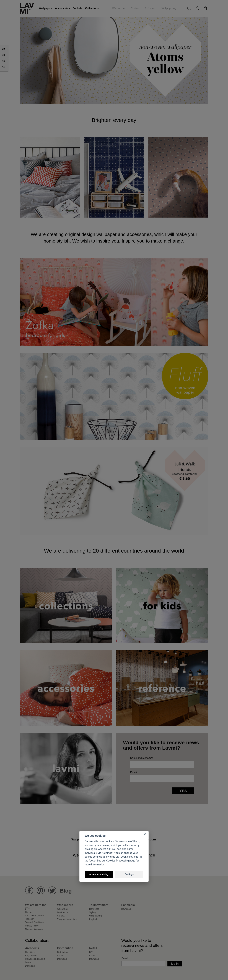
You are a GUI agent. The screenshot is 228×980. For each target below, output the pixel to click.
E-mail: (134, 772)
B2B (91, 952)
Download (126, 909)
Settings (129, 874)
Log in (175, 964)
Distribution (63, 952)
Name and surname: (142, 758)
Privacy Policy (32, 926)
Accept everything (99, 874)
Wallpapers (46, 8)
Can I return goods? (35, 916)
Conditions (30, 952)
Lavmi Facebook (29, 890)
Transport (30, 919)
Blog (66, 891)
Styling (92, 912)
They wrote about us (67, 919)
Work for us (63, 912)
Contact (135, 8)
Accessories (62, 8)
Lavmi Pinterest (41, 890)
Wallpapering (169, 8)
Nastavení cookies (34, 929)
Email (125, 958)
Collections (92, 8)
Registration (31, 956)
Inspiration (94, 919)
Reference (151, 8)
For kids (77, 8)
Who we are (119, 8)
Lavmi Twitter (52, 890)
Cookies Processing (118, 861)
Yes (183, 791)
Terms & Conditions (34, 922)
